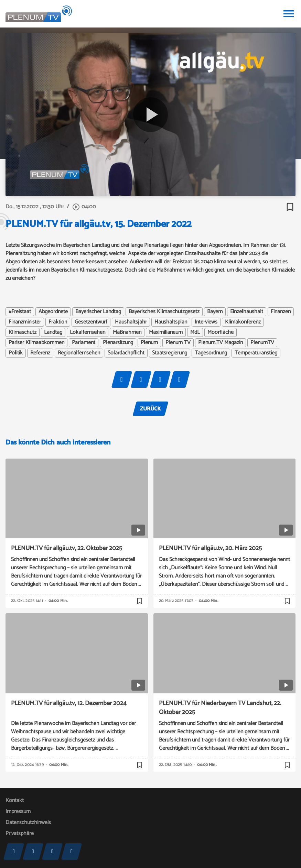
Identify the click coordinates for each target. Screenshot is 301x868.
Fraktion (58, 322)
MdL (195, 332)
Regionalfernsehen (79, 353)
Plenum (149, 343)
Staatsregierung (170, 353)
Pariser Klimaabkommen (36, 343)
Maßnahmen (127, 332)
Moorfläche (221, 332)
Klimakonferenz (243, 322)
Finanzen (281, 312)
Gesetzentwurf (91, 322)
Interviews (206, 322)
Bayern (215, 312)
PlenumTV (262, 343)
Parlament (84, 343)
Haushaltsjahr (131, 322)
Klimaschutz (23, 332)
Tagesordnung (211, 353)
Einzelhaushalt (247, 312)
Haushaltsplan (171, 322)
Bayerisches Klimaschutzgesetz (164, 312)
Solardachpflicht (126, 353)
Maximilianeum (166, 332)
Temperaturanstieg (256, 353)
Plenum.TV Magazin (221, 343)
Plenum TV (178, 343)
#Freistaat (20, 312)
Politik (16, 353)
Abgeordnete (53, 312)
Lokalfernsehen (88, 332)
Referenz (40, 353)
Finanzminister (25, 322)
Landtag (53, 332)
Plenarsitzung (118, 343)
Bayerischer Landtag (98, 312)
